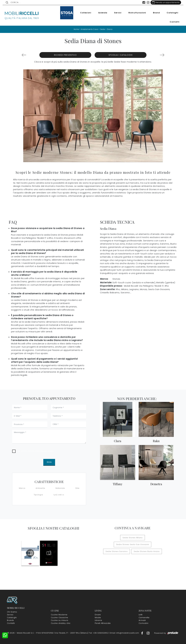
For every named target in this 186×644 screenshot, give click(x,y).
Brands (10, 620)
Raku (156, 441)
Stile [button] (77, 488)
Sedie (103, 29)
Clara (118, 441)
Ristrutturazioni (136, 13)
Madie (98, 617)
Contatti (174, 22)
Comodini (143, 623)
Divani (98, 615)
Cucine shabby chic (61, 623)
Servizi (117, 13)
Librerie (98, 620)
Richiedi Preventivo (65, 55)
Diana (110, 29)
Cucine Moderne (59, 615)
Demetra (156, 484)
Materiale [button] (60, 488)
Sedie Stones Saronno (117, 544)
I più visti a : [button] (59, 495)
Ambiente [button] (40, 488)
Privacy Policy (47, 451)
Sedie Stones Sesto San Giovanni (145, 537)
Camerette (144, 617)
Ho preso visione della (36, 451)
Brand (155, 13)
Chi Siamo (12, 612)
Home (76, 29)
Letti (141, 615)
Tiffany (118, 484)
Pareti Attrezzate (103, 623)
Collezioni (85, 13)
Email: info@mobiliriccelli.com (125, 633)
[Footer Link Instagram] (148, 633)
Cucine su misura (59, 620)
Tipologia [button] (38, 495)
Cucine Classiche (59, 617)
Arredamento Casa (89, 29)
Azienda (102, 13)
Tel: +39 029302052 (99, 633)
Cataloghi (172, 13)
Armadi (142, 620)
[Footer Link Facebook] (142, 633)
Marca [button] (22, 488)
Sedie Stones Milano (114, 537)
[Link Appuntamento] (165, 2)
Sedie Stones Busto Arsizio (146, 544)
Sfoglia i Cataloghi (121, 55)
